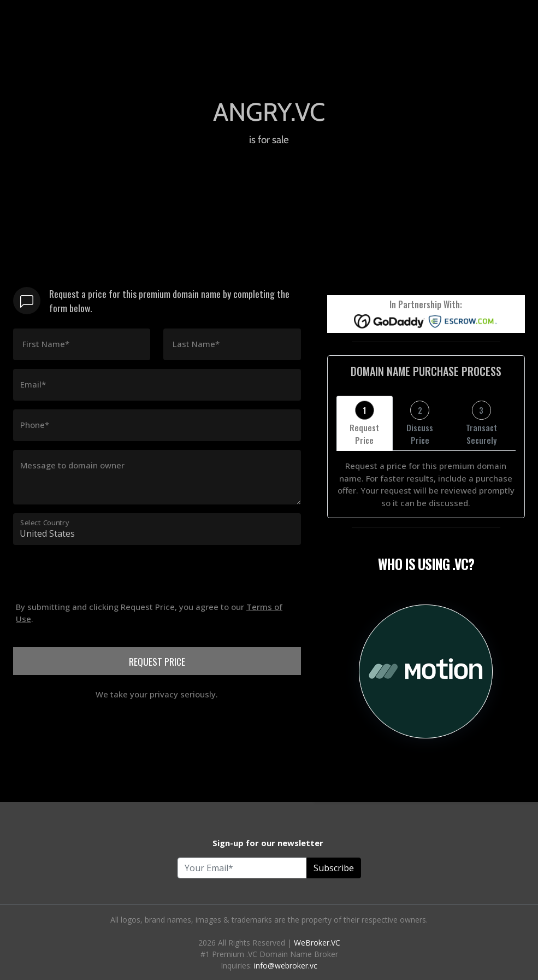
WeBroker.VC (317, 943)
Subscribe (334, 868)
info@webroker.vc (286, 966)
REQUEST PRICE (157, 661)
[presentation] (96, 636)
